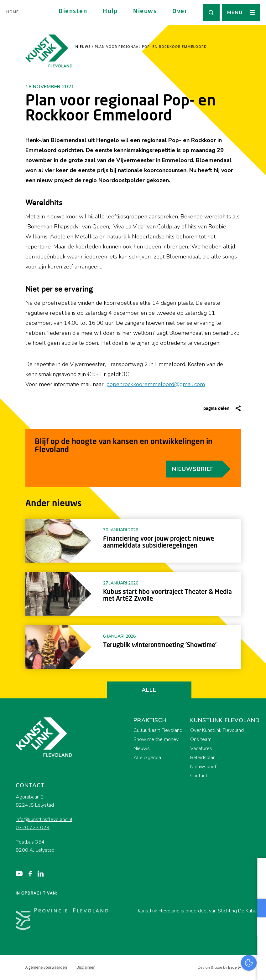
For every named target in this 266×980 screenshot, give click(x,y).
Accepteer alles (213, 950)
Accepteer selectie (213, 968)
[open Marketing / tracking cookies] (256, 927)
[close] (256, 870)
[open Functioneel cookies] (256, 909)
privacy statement (235, 888)
